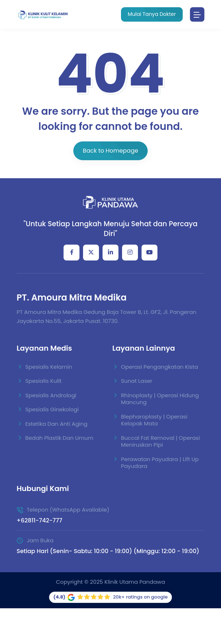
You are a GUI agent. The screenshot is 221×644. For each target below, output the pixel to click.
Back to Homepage (110, 151)
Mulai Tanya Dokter (152, 14)
